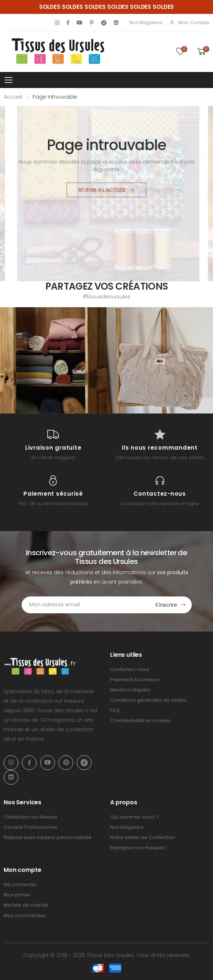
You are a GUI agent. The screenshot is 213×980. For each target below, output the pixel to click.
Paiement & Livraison (135, 680)
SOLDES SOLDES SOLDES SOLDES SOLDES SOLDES (107, 7)
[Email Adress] (86, 605)
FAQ (115, 710)
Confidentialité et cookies (141, 720)
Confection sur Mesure (31, 817)
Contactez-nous (130, 669)
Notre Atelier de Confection (143, 837)
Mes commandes (25, 916)
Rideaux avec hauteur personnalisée (48, 837)
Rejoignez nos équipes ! (139, 848)
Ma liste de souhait (26, 905)
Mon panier (17, 895)
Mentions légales (130, 690)
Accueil (13, 97)
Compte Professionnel (30, 827)
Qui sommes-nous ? (134, 817)
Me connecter (20, 884)
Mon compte (189, 22)
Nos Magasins (146, 22)
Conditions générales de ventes (148, 700)
